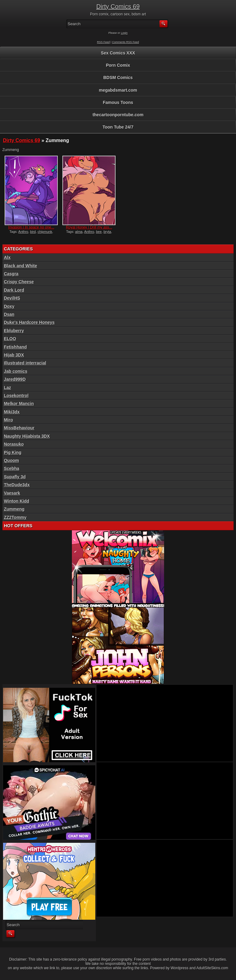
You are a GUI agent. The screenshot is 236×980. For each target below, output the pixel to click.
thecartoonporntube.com (118, 115)
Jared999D (15, 379)
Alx (7, 257)
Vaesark (12, 493)
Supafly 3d (15, 477)
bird (33, 232)
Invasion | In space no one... (31, 227)
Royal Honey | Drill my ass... (89, 227)
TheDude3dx (17, 485)
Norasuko (14, 444)
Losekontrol (16, 396)
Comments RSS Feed (126, 42)
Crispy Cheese (19, 282)
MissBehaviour (19, 428)
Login (124, 33)
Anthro (23, 232)
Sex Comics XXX (118, 53)
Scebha (12, 468)
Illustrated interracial (25, 363)
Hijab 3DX (14, 355)
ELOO (10, 339)
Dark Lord (14, 290)
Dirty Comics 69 (118, 6)
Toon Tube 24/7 (118, 127)
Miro (9, 420)
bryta (107, 232)
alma (79, 232)
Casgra (11, 274)
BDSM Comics (118, 78)
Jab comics (16, 371)
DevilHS (12, 298)
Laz (8, 388)
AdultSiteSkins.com (212, 968)
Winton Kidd (17, 501)
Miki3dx (12, 412)
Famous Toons (118, 102)
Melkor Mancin (19, 404)
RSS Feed (104, 42)
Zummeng (14, 509)
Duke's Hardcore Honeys (29, 322)
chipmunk (45, 232)
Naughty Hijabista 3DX (27, 436)
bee (99, 232)
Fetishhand (16, 347)
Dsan (9, 314)
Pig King (13, 452)
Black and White (21, 266)
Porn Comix (118, 65)
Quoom (12, 460)
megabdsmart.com (118, 90)
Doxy (9, 306)
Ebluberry (14, 331)
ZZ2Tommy (15, 517)
